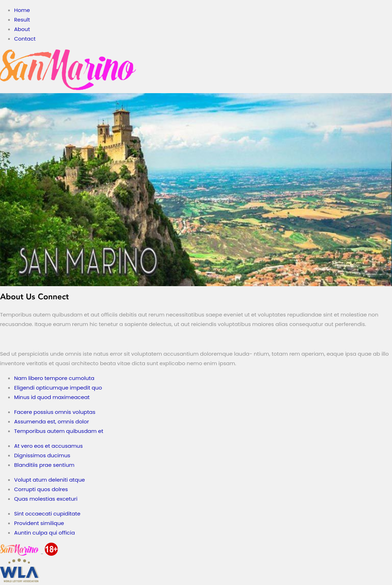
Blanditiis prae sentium (44, 465)
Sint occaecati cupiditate (47, 514)
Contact (25, 39)
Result (22, 20)
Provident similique (39, 523)
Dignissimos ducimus (42, 455)
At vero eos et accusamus (48, 446)
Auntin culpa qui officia (44, 533)
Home (22, 10)
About (22, 29)
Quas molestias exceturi (46, 499)
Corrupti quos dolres (41, 489)
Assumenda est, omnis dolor (51, 421)
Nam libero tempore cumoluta (54, 378)
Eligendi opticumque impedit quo (58, 388)
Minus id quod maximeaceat (52, 397)
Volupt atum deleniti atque (50, 480)
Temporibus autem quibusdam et (59, 431)
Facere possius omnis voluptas (55, 412)
